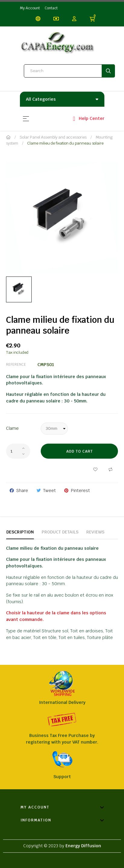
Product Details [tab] (60, 532)
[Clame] (54, 429)
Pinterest (80, 491)
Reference (16, 365)
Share (22, 491)
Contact (51, 8)
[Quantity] (18, 451)
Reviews (95, 532)
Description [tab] (20, 532)
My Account (30, 8)
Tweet (49, 491)
